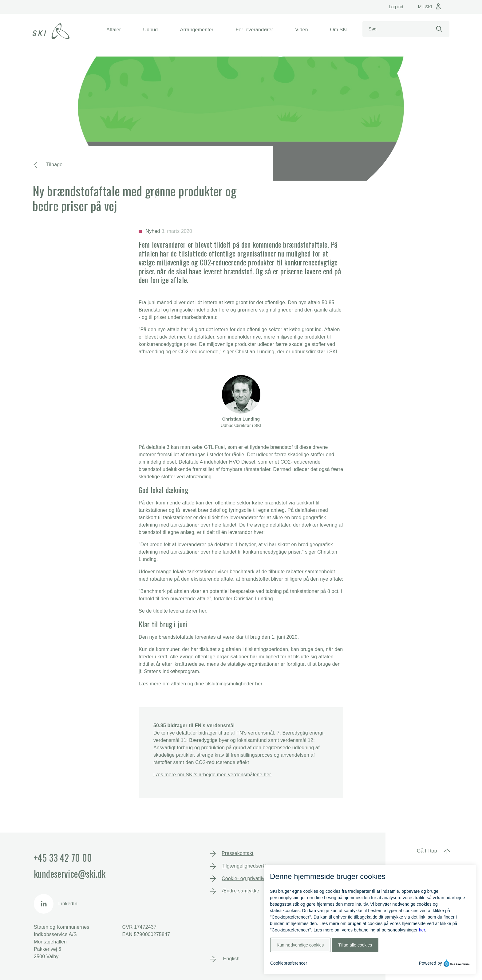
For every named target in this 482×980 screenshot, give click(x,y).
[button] (114, 30)
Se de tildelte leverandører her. (173, 611)
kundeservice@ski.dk (70, 874)
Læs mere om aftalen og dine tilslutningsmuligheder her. (201, 684)
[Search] (395, 29)
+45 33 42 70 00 (63, 858)
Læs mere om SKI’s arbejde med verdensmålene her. (213, 775)
